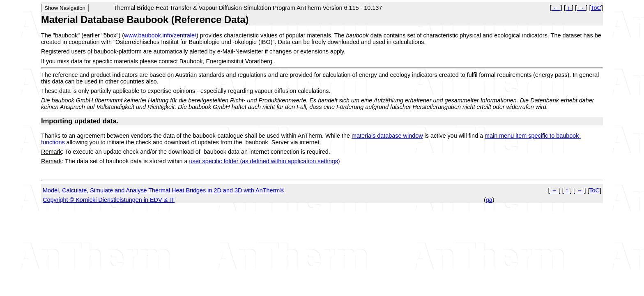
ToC (596, 8)
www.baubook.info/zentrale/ (160, 35)
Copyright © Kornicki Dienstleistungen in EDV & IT (109, 200)
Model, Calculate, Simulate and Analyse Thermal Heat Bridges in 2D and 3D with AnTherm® (163, 190)
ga (489, 200)
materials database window (387, 136)
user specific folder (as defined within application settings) (265, 161)
